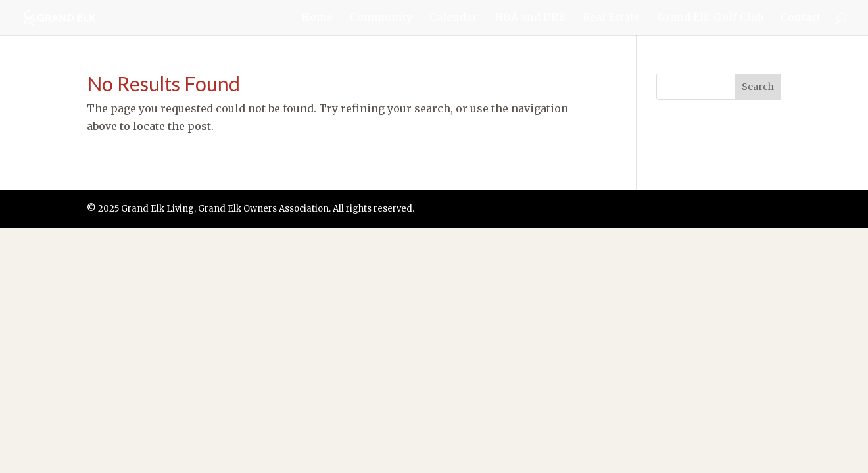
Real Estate (611, 18)
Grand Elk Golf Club (710, 18)
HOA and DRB (530, 18)
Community (381, 18)
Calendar (453, 18)
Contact (801, 18)
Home (317, 18)
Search (758, 87)
